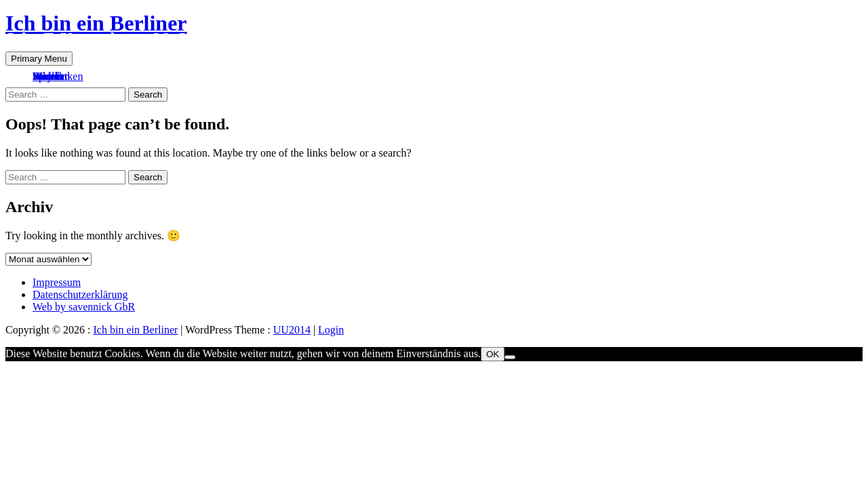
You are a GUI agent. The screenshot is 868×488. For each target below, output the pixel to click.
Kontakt (50, 76)
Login (331, 330)
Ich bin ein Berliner (96, 23)
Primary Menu (39, 59)
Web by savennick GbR (84, 307)
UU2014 (292, 330)
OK (493, 354)
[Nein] (510, 357)
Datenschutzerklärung (80, 294)
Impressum (57, 282)
